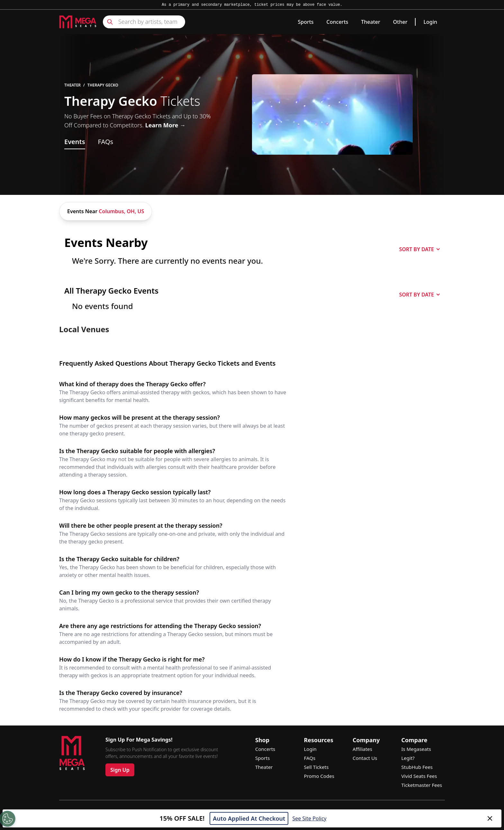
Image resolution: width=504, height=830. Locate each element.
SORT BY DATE (419, 249)
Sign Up (120, 770)
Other (400, 22)
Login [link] (430, 22)
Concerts (337, 22)
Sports (306, 22)
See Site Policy (309, 818)
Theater (370, 22)
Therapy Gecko (103, 85)
